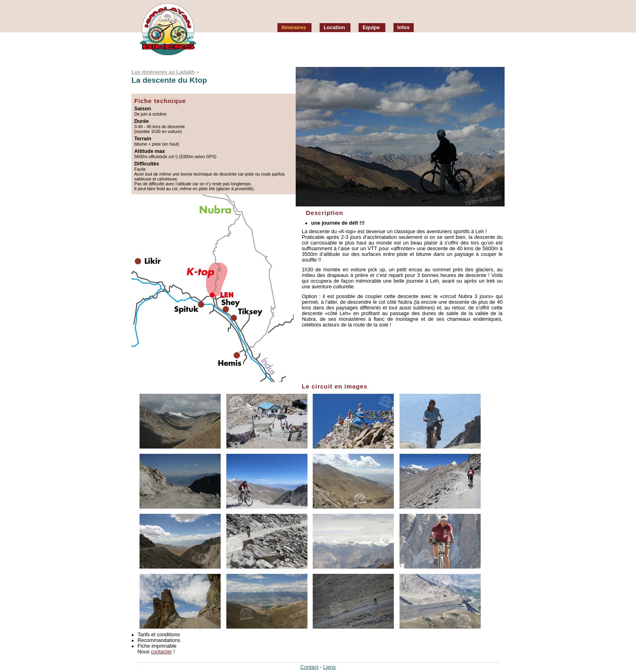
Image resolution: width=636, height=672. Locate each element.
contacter (161, 652)
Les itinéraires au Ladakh (163, 72)
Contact (309, 667)
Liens (330, 667)
